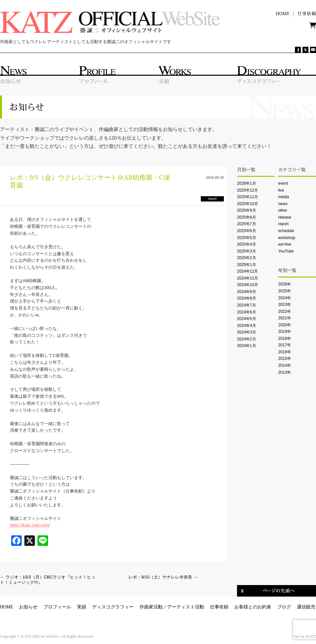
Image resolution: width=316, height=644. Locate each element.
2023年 (285, 305)
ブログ (284, 607)
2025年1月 (247, 265)
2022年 (285, 311)
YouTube (286, 251)
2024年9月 (247, 292)
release (285, 217)
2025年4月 (247, 244)
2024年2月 (247, 339)
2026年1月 (247, 183)
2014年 (285, 365)
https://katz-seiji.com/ (30, 525)
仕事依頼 (219, 607)
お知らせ (28, 607)
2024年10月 (248, 285)
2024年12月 (248, 271)
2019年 (285, 332)
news (283, 204)
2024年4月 (247, 326)
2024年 (285, 298)
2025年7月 (247, 224)
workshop (287, 238)
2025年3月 (247, 251)
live (281, 190)
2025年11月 (248, 197)
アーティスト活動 (186, 607)
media (284, 197)
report (283, 224)
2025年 (285, 291)
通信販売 (306, 607)
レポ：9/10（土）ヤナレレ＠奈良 (163, 577)
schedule (286, 231)
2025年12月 (248, 190)
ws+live (285, 244)
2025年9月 (247, 210)
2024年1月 (247, 346)
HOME (7, 607)
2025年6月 (247, 231)
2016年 (285, 352)
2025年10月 (248, 204)
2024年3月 (247, 332)
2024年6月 (247, 312)
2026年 (285, 284)
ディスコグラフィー (113, 607)
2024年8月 (247, 298)
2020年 (285, 325)
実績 (82, 607)
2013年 (285, 372)
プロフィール (57, 607)
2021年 (285, 318)
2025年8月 (247, 217)
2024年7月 (247, 305)
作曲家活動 (151, 607)
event (283, 183)
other (283, 210)
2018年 (285, 338)
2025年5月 (247, 238)
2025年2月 (247, 258)
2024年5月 (247, 319)
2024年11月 (248, 278)
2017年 (285, 345)
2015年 (285, 359)
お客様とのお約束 (253, 607)
